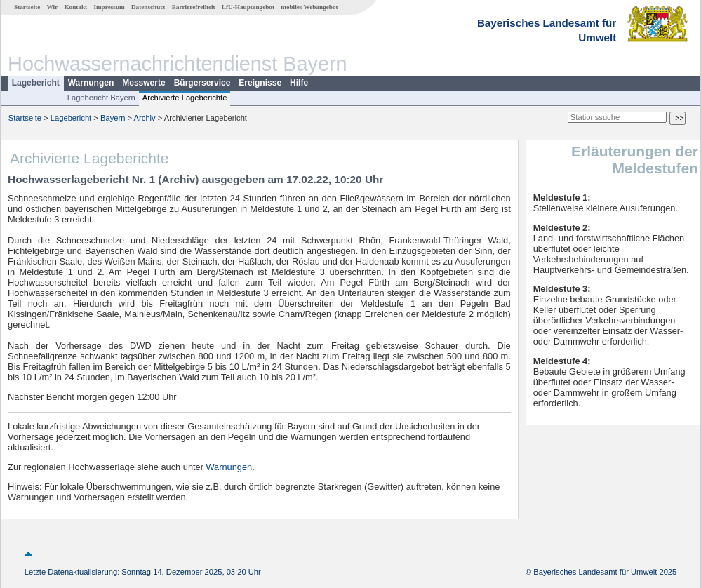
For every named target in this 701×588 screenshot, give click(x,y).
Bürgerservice (202, 83)
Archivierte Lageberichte (185, 98)
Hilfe (299, 83)
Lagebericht (36, 83)
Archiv (145, 118)
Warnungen (91, 83)
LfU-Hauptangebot (248, 7)
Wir (53, 7)
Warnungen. (231, 467)
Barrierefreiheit (194, 7)
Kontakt (75, 7)
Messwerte (143, 83)
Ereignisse (260, 83)
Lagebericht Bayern (101, 98)
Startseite (27, 7)
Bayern (113, 118)
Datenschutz (148, 7)
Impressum (109, 7)
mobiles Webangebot (309, 7)
